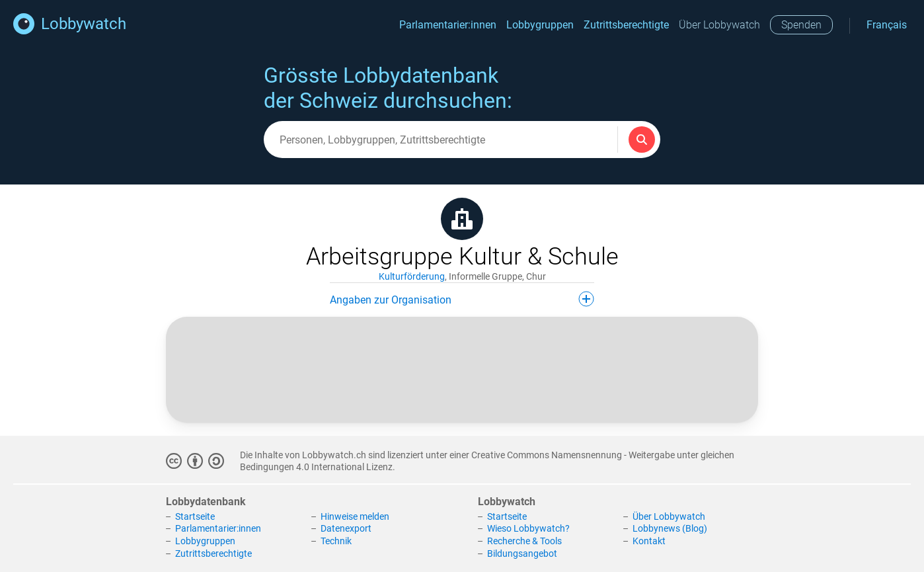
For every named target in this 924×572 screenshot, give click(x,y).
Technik (336, 541)
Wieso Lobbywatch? (528, 528)
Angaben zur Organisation (462, 299)
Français (887, 25)
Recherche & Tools (524, 541)
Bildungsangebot (522, 553)
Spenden (801, 25)
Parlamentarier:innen (448, 25)
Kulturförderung (412, 276)
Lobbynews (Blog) (670, 528)
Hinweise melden (355, 516)
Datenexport (346, 528)
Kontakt (649, 541)
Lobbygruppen (540, 25)
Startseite (195, 516)
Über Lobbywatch (719, 25)
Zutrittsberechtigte (626, 25)
